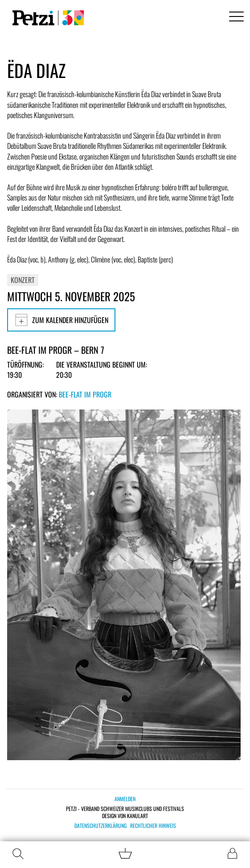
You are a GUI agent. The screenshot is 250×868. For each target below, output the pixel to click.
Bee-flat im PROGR (85, 394)
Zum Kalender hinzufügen (61, 320)
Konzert (23, 280)
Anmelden (125, 799)
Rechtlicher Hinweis (153, 826)
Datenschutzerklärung (100, 826)
